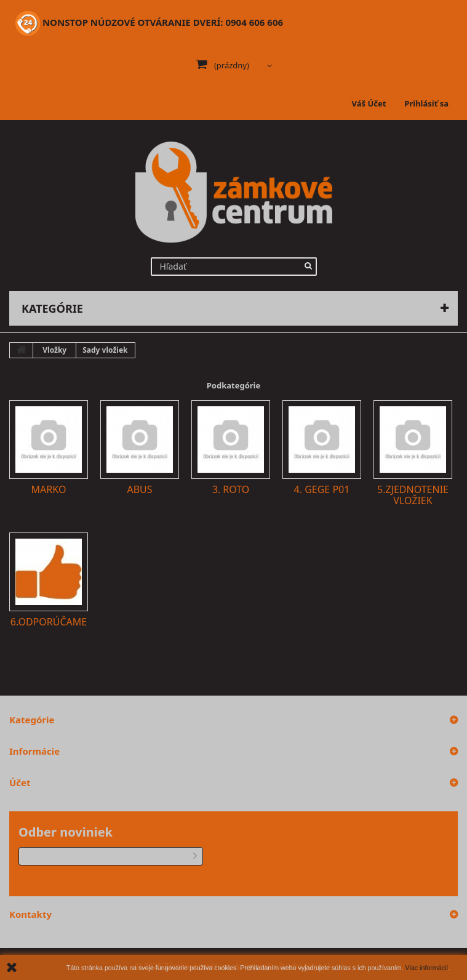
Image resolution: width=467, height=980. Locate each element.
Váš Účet (369, 103)
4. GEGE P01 (322, 489)
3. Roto (231, 489)
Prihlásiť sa (426, 103)
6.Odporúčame (49, 622)
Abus (139, 489)
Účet (20, 782)
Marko (49, 489)
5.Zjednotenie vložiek (413, 495)
